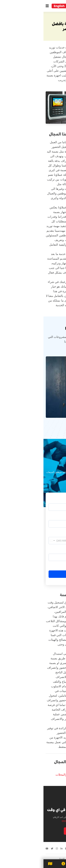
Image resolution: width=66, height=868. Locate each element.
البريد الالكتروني (53, 517)
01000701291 (25, 821)
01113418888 (52, 849)
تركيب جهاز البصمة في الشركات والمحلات (38, 775)
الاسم (58, 500)
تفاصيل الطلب (54, 550)
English (16, 6)
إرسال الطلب (33, 574)
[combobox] (9, 541)
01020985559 (41, 821)
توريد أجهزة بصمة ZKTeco (48, 770)
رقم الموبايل (55, 533)
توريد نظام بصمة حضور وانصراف (44, 779)
